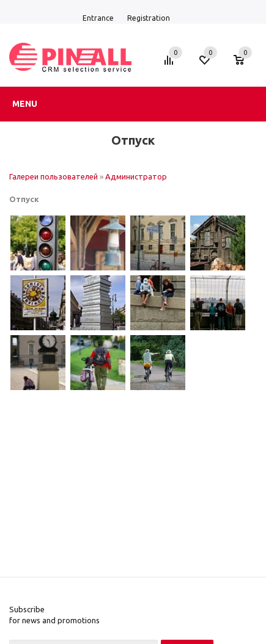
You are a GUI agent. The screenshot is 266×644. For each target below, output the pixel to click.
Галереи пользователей (54, 176)
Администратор (136, 176)
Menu (25, 104)
